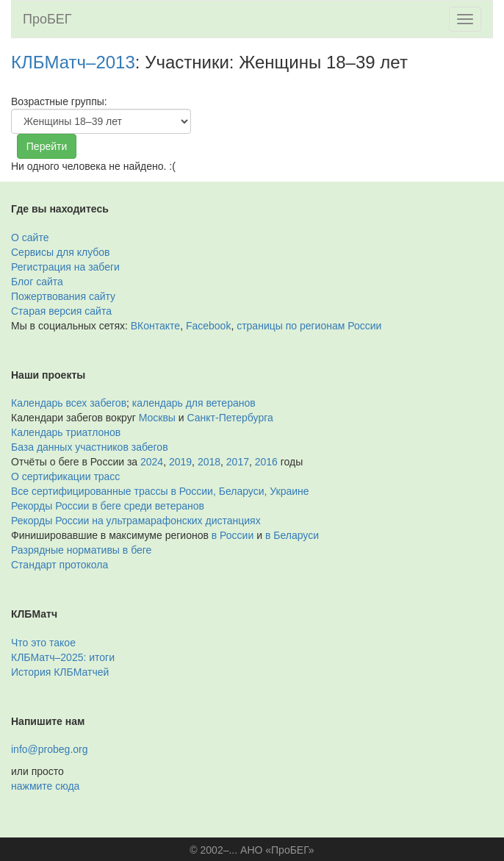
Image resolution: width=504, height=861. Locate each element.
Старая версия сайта (61, 311)
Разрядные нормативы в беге (81, 550)
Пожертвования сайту (63, 296)
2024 (152, 462)
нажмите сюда (45, 786)
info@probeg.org (50, 749)
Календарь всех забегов (69, 403)
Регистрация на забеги (65, 267)
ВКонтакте (155, 326)
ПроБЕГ (47, 19)
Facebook (208, 326)
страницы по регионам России (309, 326)
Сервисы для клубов (61, 252)
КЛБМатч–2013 (73, 62)
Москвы (157, 418)
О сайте (30, 237)
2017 (238, 462)
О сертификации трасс (65, 476)
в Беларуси (292, 535)
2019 (180, 462)
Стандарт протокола (60, 565)
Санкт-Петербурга (230, 418)
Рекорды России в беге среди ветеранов (108, 506)
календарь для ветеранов (194, 403)
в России (233, 535)
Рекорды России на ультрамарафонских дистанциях (136, 521)
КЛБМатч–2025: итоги (63, 657)
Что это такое (43, 643)
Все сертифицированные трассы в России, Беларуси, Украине (160, 491)
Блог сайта (37, 282)
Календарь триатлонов (66, 432)
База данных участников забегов (90, 447)
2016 (266, 462)
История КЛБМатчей (60, 672)
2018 (209, 462)
